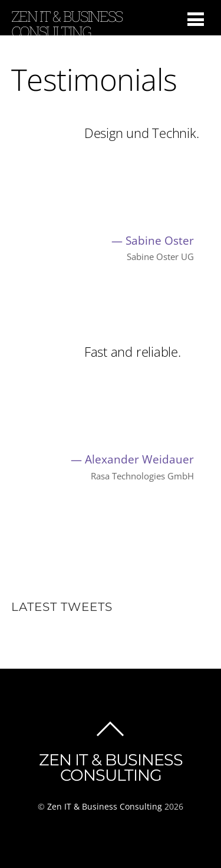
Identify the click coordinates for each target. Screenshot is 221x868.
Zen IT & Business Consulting (105, 806)
